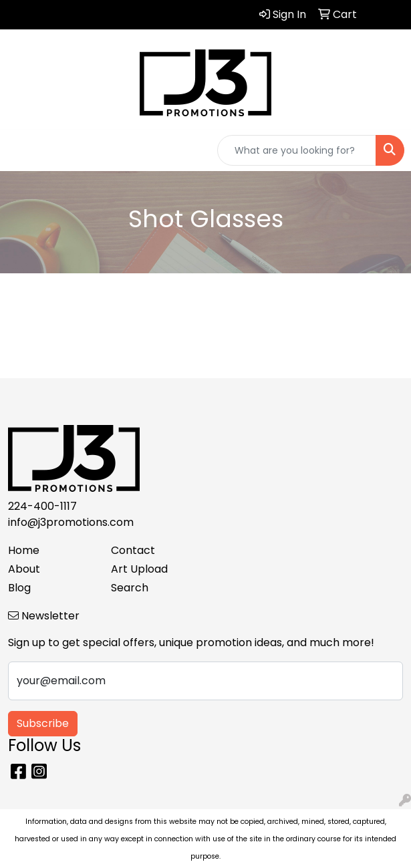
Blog (19, 588)
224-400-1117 (42, 506)
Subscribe (43, 723)
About (24, 569)
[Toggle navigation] (21, 150)
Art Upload (139, 569)
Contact (133, 550)
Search (130, 588)
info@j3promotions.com (71, 522)
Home (24, 550)
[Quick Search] (297, 150)
